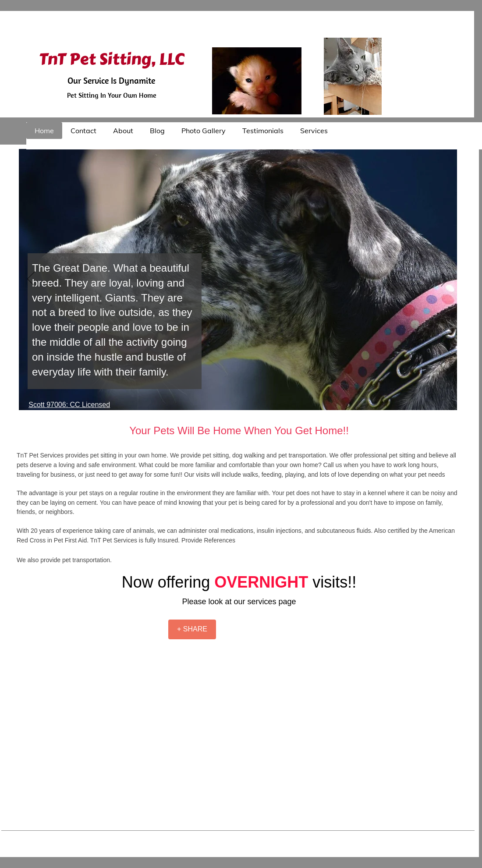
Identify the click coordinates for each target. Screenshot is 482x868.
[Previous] (31, 280)
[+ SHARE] (192, 629)
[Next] (445, 280)
